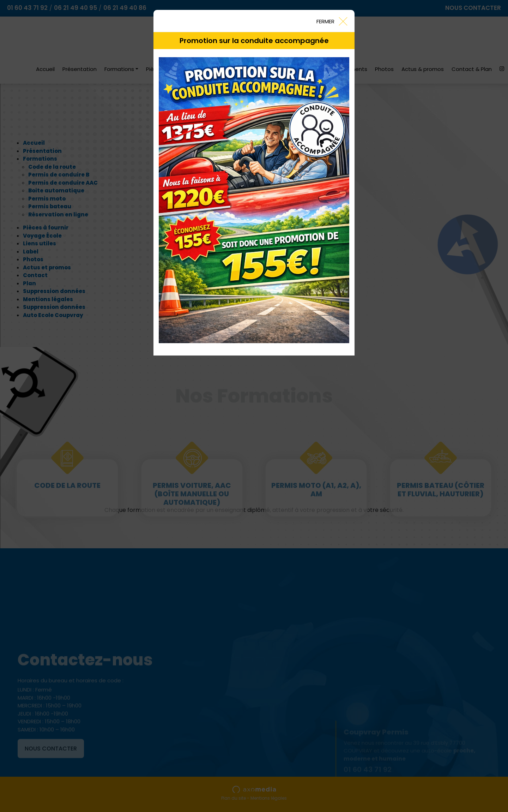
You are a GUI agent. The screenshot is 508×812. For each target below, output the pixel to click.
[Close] (332, 21)
